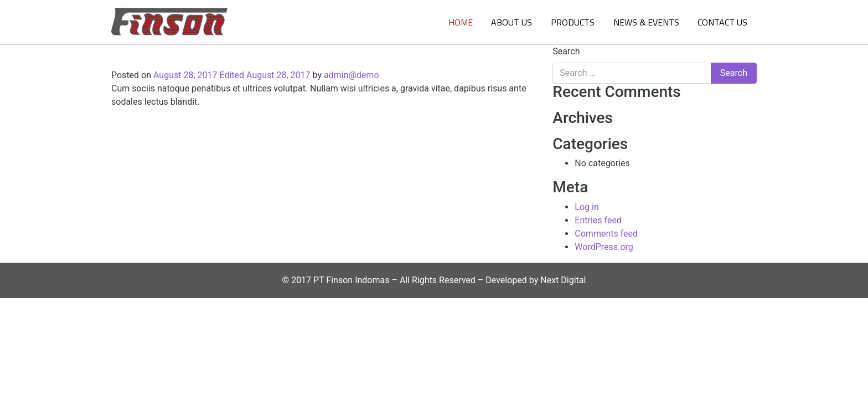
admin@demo (352, 75)
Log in (587, 207)
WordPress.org (604, 247)
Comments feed (606, 234)
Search (566, 51)
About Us (512, 22)
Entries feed (598, 220)
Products (573, 22)
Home (461, 22)
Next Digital (563, 280)
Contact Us (722, 22)
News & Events (646, 22)
